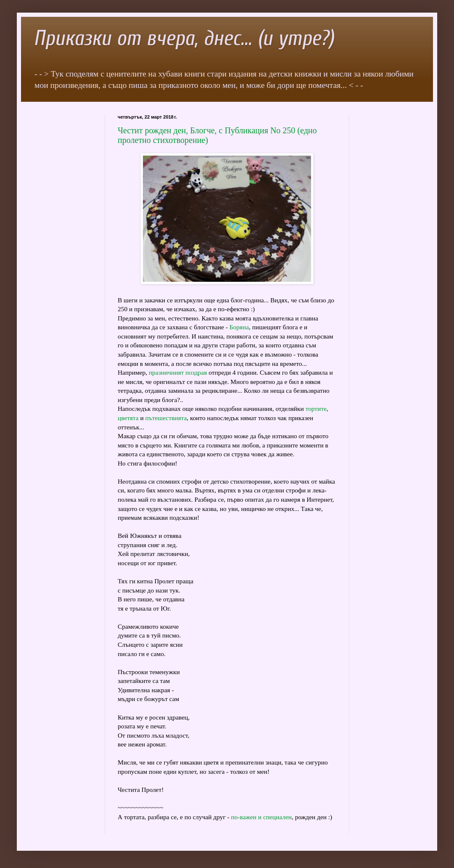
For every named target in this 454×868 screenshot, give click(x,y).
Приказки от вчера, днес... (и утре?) (184, 38)
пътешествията (166, 418)
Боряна (239, 327)
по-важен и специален (261, 817)
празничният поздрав (178, 372)
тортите (316, 409)
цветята (128, 418)
